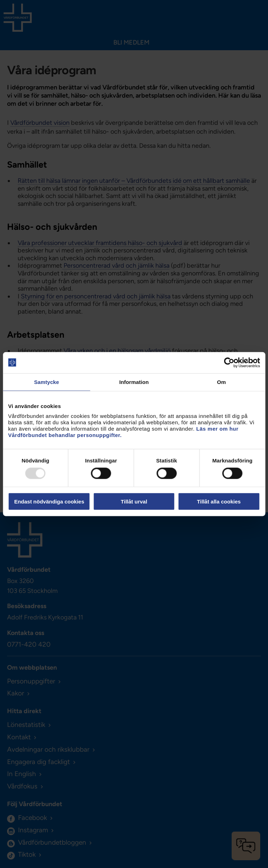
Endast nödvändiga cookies (49, 502)
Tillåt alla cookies (219, 502)
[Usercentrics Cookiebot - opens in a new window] (229, 362)
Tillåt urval (134, 502)
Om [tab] (222, 382)
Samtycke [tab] (46, 382)
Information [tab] (134, 382)
